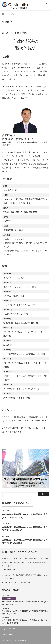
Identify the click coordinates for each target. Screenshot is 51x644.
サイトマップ (9, 629)
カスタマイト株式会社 (20, 641)
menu (46, 3)
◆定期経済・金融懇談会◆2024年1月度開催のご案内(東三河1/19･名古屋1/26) (25, 601)
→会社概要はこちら (9, 569)
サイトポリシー (10, 635)
